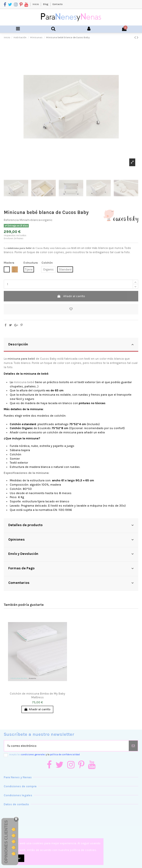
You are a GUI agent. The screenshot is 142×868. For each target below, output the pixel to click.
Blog (46, 4)
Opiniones (71, 540)
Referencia (11, 220)
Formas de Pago (71, 568)
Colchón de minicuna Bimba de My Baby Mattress (37, 695)
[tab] (71, 345)
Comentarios (71, 583)
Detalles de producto (71, 525)
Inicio (36, 4)
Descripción (71, 344)
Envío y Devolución (71, 554)
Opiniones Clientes (6, 842)
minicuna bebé (24, 382)
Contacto (57, 4)
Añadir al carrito (71, 296)
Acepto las (44, 754)
